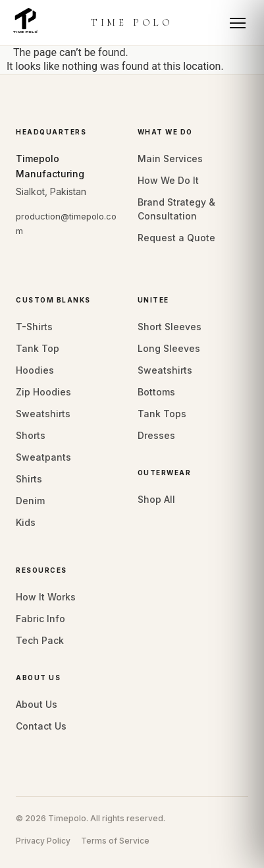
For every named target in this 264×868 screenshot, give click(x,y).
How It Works (46, 597)
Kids (26, 522)
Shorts (31, 435)
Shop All (156, 499)
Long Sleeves (169, 348)
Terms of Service (115, 841)
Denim (30, 501)
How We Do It (168, 180)
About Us (37, 704)
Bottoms (156, 392)
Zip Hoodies (43, 392)
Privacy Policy (43, 841)
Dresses (156, 435)
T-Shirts (34, 327)
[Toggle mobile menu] (238, 23)
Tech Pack (40, 640)
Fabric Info (40, 619)
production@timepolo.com (66, 223)
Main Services (170, 159)
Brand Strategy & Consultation (176, 209)
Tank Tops (162, 414)
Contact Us (41, 726)
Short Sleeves (170, 327)
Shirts (29, 479)
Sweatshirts (43, 414)
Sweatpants (43, 457)
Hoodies (35, 370)
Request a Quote (176, 238)
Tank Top (38, 348)
